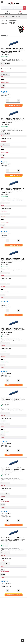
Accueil (2, 17)
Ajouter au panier (13, 105)
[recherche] (12, 8)
